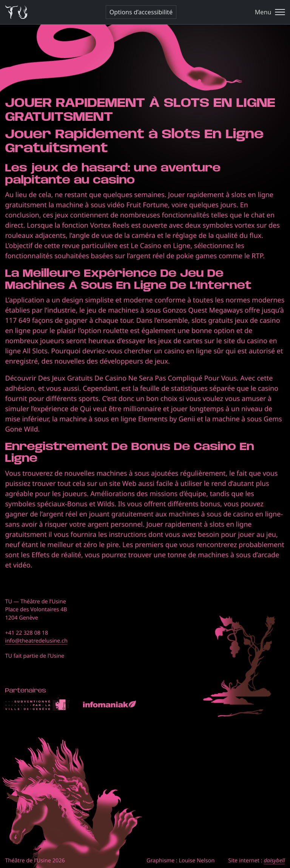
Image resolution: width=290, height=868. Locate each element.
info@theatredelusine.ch (36, 641)
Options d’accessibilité (141, 12)
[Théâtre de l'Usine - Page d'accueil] (16, 12)
